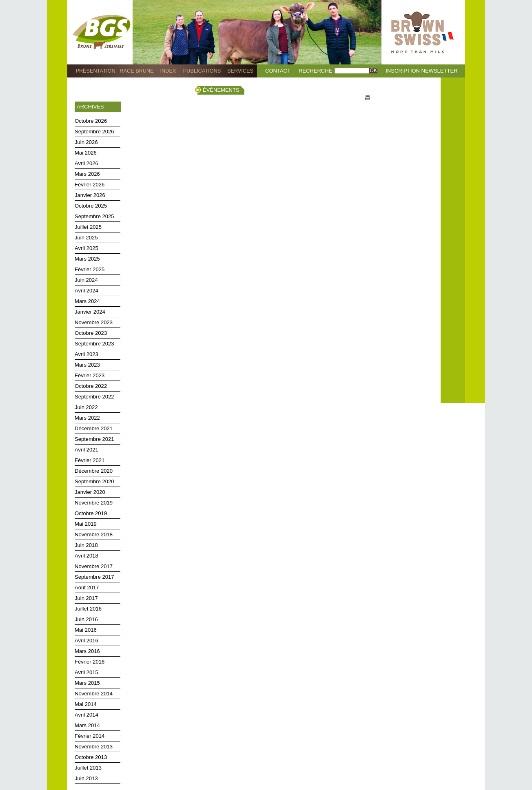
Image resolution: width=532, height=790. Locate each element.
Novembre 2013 (94, 747)
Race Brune (137, 71)
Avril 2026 (86, 163)
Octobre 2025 (91, 206)
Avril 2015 (86, 672)
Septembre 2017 (94, 577)
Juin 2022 (86, 407)
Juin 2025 (86, 238)
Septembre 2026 (94, 132)
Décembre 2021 (94, 428)
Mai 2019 (86, 524)
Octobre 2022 (91, 386)
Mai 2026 (86, 153)
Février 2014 (90, 736)
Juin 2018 (86, 545)
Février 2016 (90, 662)
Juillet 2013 (88, 768)
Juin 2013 (86, 778)
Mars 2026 (87, 174)
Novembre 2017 (94, 566)
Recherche (315, 71)
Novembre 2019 (94, 503)
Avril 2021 (86, 450)
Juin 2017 (86, 598)
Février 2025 (90, 269)
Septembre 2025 (94, 216)
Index (168, 71)
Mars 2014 (87, 725)
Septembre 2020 (94, 481)
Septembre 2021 (94, 439)
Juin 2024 (86, 280)
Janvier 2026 (90, 195)
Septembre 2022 (94, 397)
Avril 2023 (86, 354)
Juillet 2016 (88, 609)
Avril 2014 (86, 715)
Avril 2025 (86, 248)
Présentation (95, 71)
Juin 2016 (86, 619)
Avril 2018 (86, 556)
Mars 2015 (87, 683)
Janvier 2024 (90, 312)
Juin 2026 (86, 142)
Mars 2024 (87, 301)
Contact (278, 71)
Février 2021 (90, 460)
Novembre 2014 (94, 694)
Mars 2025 (87, 259)
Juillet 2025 (88, 227)
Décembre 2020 (94, 471)
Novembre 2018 (94, 534)
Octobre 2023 (91, 333)
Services (240, 71)
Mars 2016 (87, 651)
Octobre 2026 (91, 121)
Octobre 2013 (91, 757)
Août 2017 (87, 588)
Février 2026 (90, 185)
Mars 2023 (87, 365)
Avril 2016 (86, 641)
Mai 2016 (86, 630)
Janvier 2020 (90, 492)
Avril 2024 (86, 291)
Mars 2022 (87, 418)
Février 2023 (90, 375)
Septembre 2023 (94, 344)
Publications (202, 71)
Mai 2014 (86, 704)
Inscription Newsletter (421, 71)
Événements (221, 90)
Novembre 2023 (94, 322)
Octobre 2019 (91, 513)
